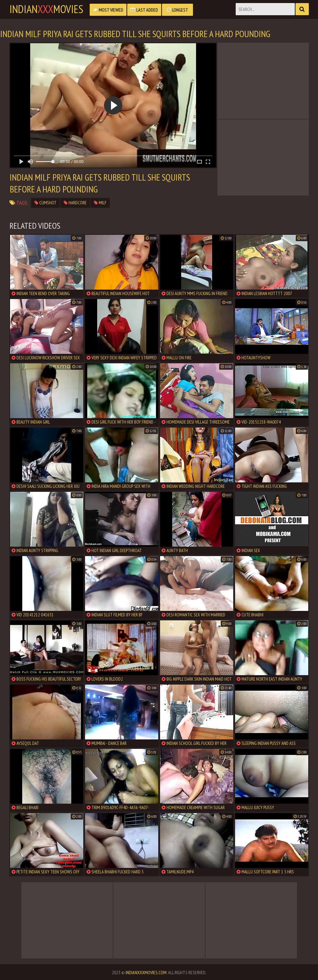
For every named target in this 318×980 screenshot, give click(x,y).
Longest (177, 10)
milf (100, 203)
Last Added (144, 10)
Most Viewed (108, 10)
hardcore (75, 203)
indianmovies (46, 9)
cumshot (45, 203)
